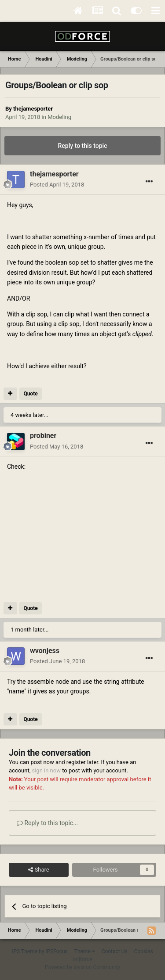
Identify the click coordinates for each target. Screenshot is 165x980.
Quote (30, 394)
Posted (57, 185)
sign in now (46, 770)
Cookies (144, 951)
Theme (85, 951)
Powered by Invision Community (82, 967)
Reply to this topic (83, 146)
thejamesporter (33, 109)
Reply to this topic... (47, 823)
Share (38, 870)
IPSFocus (56, 951)
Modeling (59, 117)
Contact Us (115, 951)
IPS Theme (25, 951)
